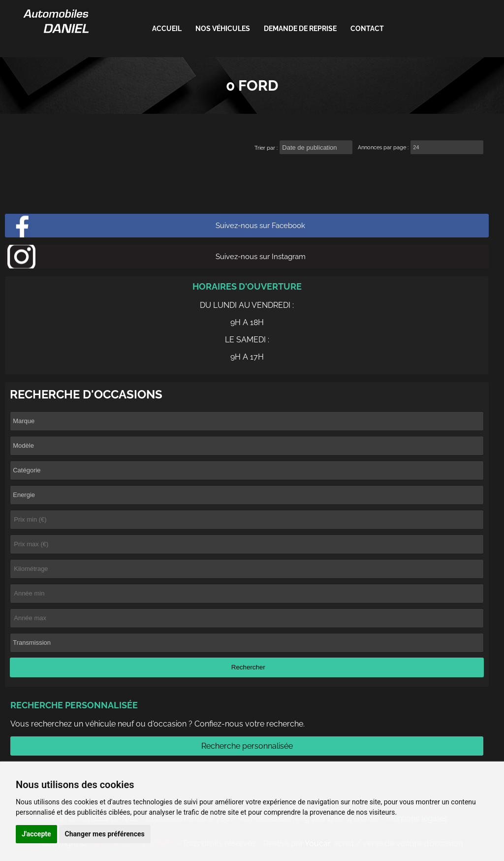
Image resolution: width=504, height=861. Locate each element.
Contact (367, 29)
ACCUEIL (167, 29)
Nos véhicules (223, 29)
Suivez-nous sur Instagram (261, 257)
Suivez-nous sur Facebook (260, 226)
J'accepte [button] (36, 834)
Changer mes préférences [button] (105, 834)
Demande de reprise (300, 29)
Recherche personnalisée (247, 746)
